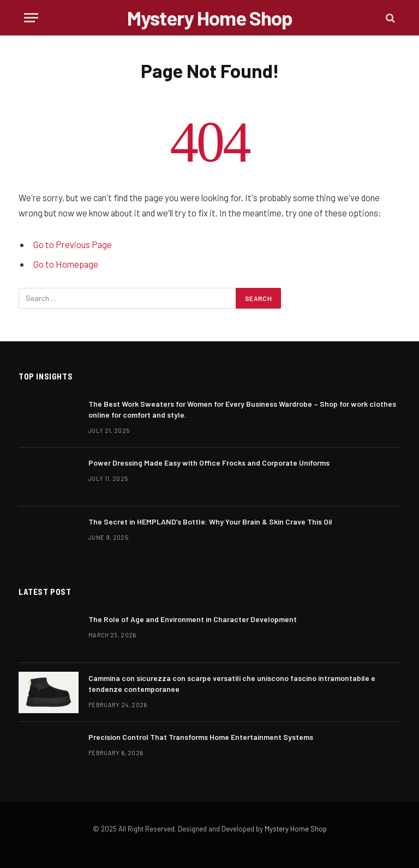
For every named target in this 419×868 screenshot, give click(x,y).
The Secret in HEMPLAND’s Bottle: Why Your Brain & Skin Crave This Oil (210, 522)
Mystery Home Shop (296, 829)
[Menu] (31, 18)
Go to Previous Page (73, 244)
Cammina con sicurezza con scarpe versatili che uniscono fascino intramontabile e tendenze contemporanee (232, 683)
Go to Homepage (66, 264)
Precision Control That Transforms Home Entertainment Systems (201, 737)
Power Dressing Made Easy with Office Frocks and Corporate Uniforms (209, 463)
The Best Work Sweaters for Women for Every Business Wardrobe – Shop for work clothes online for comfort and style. (242, 409)
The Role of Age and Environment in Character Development (193, 619)
